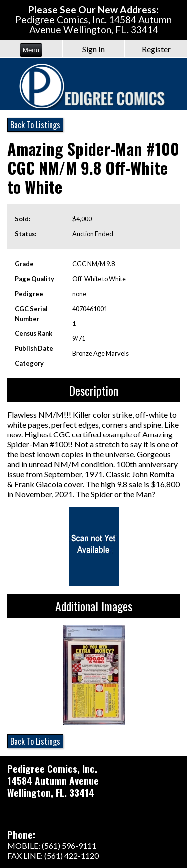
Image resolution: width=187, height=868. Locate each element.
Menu (31, 50)
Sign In (93, 49)
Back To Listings (35, 125)
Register (156, 49)
